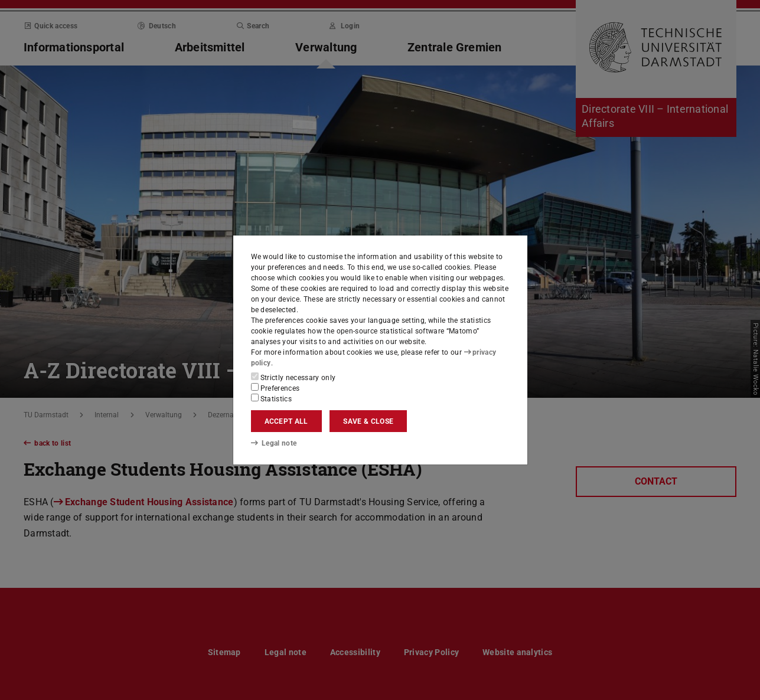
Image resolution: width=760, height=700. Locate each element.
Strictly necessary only (293, 377)
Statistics (272, 398)
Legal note (274, 443)
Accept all (286, 421)
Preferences (275, 388)
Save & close (368, 421)
